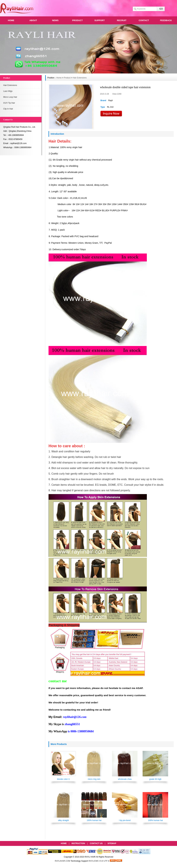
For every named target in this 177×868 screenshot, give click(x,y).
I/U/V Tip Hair (9, 103)
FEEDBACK (166, 20)
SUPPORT (100, 20)
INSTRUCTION (78, 843)
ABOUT (33, 20)
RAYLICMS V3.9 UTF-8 (99, 861)
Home (59, 78)
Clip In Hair (8, 109)
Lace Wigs (8, 91)
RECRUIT (122, 20)
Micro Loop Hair (10, 97)
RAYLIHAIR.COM (63, 861)
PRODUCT (77, 20)
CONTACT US (96, 843)
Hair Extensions (10, 85)
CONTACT (144, 20)
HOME (11, 20)
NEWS (55, 20)
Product (67, 78)
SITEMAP (112, 843)
